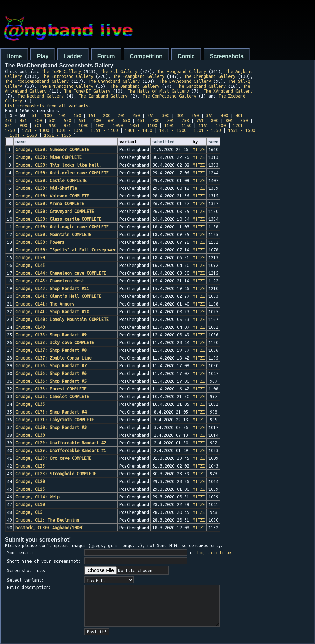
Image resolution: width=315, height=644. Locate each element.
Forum (106, 56)
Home (14, 56)
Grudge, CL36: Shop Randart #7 (51, 365)
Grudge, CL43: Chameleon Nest (50, 281)
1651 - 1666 (58, 135)
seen (213, 142)
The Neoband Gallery (40, 96)
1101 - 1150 (178, 125)
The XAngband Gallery (228, 91)
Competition (146, 56)
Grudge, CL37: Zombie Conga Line (53, 358)
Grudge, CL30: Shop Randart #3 (51, 427)
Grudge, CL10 (30, 504)
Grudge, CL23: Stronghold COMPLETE (56, 474)
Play (43, 56)
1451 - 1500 (173, 130)
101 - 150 (70, 115)
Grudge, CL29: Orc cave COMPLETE (53, 458)
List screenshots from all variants (47, 106)
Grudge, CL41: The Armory (45, 304)
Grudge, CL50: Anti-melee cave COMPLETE (62, 173)
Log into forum (214, 552)
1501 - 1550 (207, 130)
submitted (163, 142)
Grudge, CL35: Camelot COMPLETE (52, 396)
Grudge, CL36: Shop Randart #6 (51, 373)
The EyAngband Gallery (185, 81)
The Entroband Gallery (67, 76)
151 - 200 (99, 115)
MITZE (199, 149)
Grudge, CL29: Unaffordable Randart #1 (61, 450)
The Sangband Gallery (201, 86)
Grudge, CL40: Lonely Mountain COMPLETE (62, 319)
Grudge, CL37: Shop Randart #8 (51, 350)
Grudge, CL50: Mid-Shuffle (46, 188)
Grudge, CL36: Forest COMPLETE (51, 389)
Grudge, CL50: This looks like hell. (58, 165)
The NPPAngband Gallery (66, 86)
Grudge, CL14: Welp (37, 497)
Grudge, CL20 (30, 481)
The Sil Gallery (119, 71)
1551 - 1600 (242, 130)
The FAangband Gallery (139, 76)
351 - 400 (217, 115)
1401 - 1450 (139, 130)
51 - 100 (42, 115)
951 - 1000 (76, 125)
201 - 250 (129, 115)
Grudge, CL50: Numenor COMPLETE (52, 149)
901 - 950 (45, 125)
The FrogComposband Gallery (37, 81)
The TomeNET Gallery (87, 91)
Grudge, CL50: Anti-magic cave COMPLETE (62, 227)
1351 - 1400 (104, 130)
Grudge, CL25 (30, 466)
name (20, 142)
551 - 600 (90, 120)
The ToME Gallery (61, 71)
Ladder (73, 56)
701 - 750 (178, 120)
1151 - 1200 (212, 125)
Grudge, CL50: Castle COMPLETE (51, 180)
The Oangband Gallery (135, 86)
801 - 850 (237, 120)
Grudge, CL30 (30, 435)
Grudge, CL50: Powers (40, 242)
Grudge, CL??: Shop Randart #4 (51, 412)
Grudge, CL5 (29, 512)
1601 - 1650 (23, 135)
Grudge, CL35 (30, 404)
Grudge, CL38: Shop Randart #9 (51, 335)
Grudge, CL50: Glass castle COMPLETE (58, 219)
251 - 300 (158, 115)
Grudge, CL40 (30, 327)
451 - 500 (31, 120)
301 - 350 (188, 115)
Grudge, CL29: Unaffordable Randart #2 (61, 443)
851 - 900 (16, 125)
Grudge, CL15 (30, 489)
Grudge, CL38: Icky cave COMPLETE (55, 342)
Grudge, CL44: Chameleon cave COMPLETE (61, 273)
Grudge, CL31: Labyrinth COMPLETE (55, 420)
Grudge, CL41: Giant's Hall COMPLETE (58, 296)
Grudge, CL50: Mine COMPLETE (49, 157)
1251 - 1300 (36, 130)
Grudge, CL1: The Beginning (47, 520)
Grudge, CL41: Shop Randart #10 (52, 311)
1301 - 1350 (70, 130)
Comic (186, 56)
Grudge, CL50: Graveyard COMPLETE (55, 211)
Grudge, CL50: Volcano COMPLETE (52, 196)
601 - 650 (119, 120)
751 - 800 (207, 120)
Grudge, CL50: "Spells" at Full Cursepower (66, 250)
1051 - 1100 (143, 125)
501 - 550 (60, 120)
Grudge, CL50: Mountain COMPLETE (53, 234)
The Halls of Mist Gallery (158, 91)
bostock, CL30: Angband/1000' (50, 528)
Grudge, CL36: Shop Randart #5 (51, 381)
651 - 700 (148, 120)
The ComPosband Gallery (169, 96)
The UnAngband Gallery (114, 81)
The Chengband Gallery (210, 76)
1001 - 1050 (109, 125)
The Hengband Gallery (182, 71)
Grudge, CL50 (30, 257)
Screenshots (227, 56)
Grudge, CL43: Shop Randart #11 (52, 288)
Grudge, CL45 (30, 265)
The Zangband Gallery (103, 96)
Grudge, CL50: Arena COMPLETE (50, 203)
